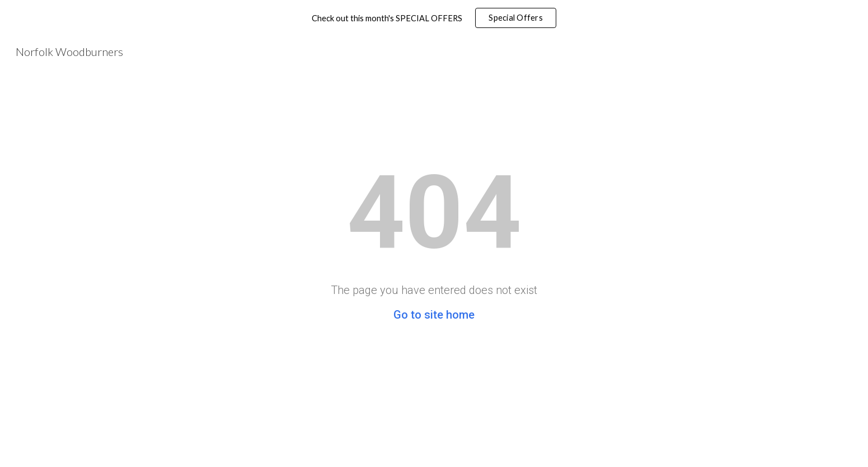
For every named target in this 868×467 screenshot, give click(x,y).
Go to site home (434, 315)
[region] (434, 18)
